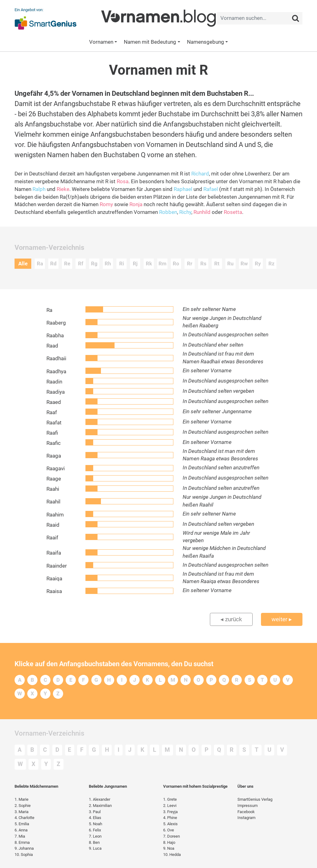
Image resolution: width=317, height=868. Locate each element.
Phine (170, 818)
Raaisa (54, 591)
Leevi (170, 806)
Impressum (248, 806)
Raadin (54, 382)
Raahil (53, 502)
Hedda (172, 855)
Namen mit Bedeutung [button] (150, 42)
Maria (22, 812)
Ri (122, 264)
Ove (169, 830)
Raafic (54, 443)
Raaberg (56, 323)
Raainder (57, 566)
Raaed (54, 402)
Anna (21, 830)
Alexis (170, 824)
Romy (106, 204)
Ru (230, 264)
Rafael (211, 189)
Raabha (55, 336)
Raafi (52, 433)
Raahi (53, 489)
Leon (95, 836)
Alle (23, 264)
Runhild (202, 212)
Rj (135, 264)
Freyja (170, 812)
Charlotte (24, 818)
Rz (271, 264)
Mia (20, 836)
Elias (95, 818)
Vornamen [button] (101, 42)
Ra (40, 264)
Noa (169, 848)
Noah (96, 824)
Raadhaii (56, 359)
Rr (190, 264)
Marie (22, 799)
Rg (94, 264)
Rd (53, 264)
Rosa (123, 182)
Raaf (52, 412)
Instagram (246, 818)
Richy (185, 212)
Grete (170, 799)
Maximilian (100, 806)
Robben (168, 212)
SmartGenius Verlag (255, 799)
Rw (244, 264)
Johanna (24, 848)
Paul (95, 812)
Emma (22, 842)
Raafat (54, 423)
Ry (258, 264)
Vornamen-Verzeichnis (49, 733)
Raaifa (54, 553)
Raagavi (56, 469)
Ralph (39, 189)
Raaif (52, 538)
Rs (203, 264)
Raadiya (56, 392)
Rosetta (233, 212)
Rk (149, 264)
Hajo (169, 842)
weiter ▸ (282, 619)
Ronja (136, 204)
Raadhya (56, 372)
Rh (108, 264)
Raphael (183, 189)
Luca (95, 848)
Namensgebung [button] (206, 42)
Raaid (53, 525)
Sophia (24, 855)
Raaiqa (54, 579)
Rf (81, 264)
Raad (52, 346)
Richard (200, 174)
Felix (95, 830)
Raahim (55, 515)
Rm (163, 264)
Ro (176, 264)
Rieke (63, 189)
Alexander (100, 799)
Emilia (22, 824)
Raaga (54, 456)
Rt (217, 264)
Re (67, 264)
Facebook (246, 812)
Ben (94, 842)
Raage (54, 479)
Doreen (172, 836)
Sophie (23, 806)
